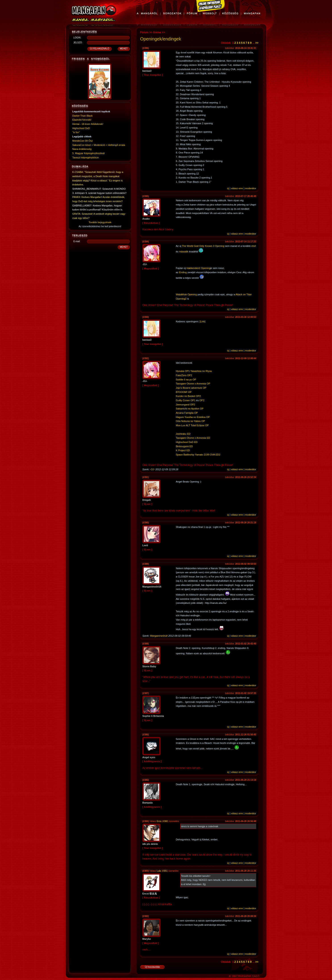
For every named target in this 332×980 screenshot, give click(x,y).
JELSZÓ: (78, 43)
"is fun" (76, 132)
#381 (165, 871)
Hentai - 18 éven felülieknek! (88, 124)
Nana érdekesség (82, 149)
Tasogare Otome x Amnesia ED (193, 438)
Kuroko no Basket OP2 (188, 396)
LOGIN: (77, 38)
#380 (165, 821)
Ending (183, 272)
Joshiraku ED (183, 434)
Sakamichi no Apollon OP (190, 409)
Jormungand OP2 (185, 405)
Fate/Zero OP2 (184, 375)
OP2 (202, 400)
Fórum (144, 32)
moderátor (251, 188)
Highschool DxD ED (187, 442)
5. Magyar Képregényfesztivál (88, 153)
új (228, 188)
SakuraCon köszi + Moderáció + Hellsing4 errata (99, 145)
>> (257, 43)
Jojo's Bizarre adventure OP (191, 388)
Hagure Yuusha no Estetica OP (193, 417)
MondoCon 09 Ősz (83, 141)
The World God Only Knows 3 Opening (203, 246)
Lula (159, 871)
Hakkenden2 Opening (198, 268)
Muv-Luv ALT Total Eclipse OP (192, 425)
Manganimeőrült (159, 636)
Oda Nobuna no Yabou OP (190, 421)
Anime (157, 32)
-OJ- (152, 469)
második (184, 252)
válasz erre (237, 188)
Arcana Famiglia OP (187, 413)
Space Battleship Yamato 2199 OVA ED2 (198, 455)
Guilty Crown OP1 (186, 400)
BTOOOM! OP (184, 392)
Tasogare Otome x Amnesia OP (193, 384)
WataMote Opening (186, 294)
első (253, 246)
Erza (159, 821)
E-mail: (77, 241)
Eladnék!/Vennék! (82, 120)
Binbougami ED (184, 446)
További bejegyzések (100, 222)
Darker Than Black (82, 116)
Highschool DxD (81, 128)
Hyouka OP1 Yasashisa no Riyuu (194, 371)
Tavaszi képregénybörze (86, 157)
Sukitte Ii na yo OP (186, 380)
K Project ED (183, 450)
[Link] (202, 321)
